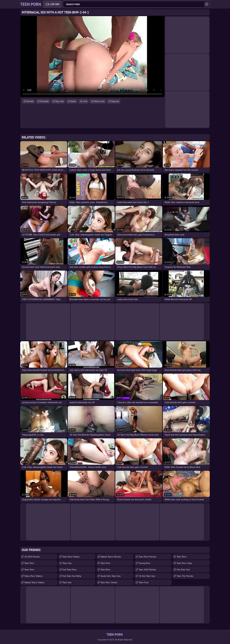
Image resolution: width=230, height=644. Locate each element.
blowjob (45, 101)
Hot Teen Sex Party (72, 576)
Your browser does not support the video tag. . (92, 57)
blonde (30, 101)
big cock (60, 101)
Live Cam (55, 4)
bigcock (115, 101)
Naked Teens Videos (34, 582)
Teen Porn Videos (71, 557)
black (73, 101)
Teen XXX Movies (147, 569)
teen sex (67, 563)
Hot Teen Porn (70, 569)
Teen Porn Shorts (109, 582)
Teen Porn (29, 569)
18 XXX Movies (32, 557)
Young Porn (144, 563)
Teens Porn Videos (33, 576)
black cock (99, 101)
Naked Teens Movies (111, 557)
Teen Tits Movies (185, 576)
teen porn (29, 563)
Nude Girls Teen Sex (111, 576)
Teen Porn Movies (147, 557)
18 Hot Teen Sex (147, 576)
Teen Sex (67, 582)
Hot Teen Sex (183, 569)
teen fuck (144, 582)
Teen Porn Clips (184, 563)
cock (85, 101)
